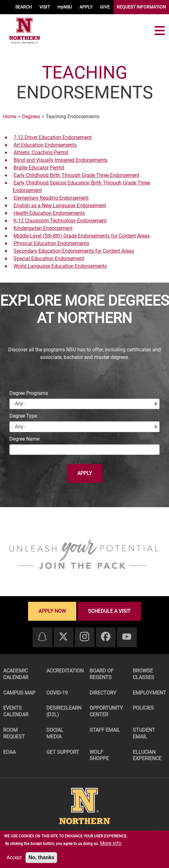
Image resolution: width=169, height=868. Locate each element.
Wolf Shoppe (99, 755)
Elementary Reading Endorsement (51, 198)
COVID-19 (57, 693)
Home (10, 117)
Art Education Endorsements (45, 145)
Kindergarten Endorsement (43, 228)
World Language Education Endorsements (60, 266)
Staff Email (105, 730)
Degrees (31, 117)
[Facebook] (106, 637)
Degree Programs (29, 393)
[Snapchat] (42, 637)
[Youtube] (127, 637)
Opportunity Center (106, 711)
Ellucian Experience (147, 755)
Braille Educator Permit (39, 168)
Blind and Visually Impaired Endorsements (61, 160)
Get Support (63, 752)
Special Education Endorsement (49, 258)
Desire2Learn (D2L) (64, 711)
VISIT (45, 7)
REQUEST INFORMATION (141, 7)
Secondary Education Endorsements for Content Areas (74, 251)
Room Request (14, 733)
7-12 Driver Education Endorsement (53, 137)
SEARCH (23, 7)
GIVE (105, 7)
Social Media (55, 733)
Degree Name (24, 439)
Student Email (144, 733)
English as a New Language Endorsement (60, 205)
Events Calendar (16, 711)
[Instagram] (84, 637)
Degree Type (23, 416)
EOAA (9, 752)
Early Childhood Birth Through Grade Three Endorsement (76, 175)
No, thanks (41, 857)
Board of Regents (102, 674)
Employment (149, 693)
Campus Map (19, 693)
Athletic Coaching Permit (41, 152)
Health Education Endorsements (49, 213)
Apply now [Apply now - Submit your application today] (52, 611)
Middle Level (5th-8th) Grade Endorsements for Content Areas (82, 236)
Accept (14, 857)
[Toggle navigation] (160, 31)
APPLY (86, 7)
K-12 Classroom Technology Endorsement (60, 221)
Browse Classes (143, 674)
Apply (85, 473)
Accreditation (64, 671)
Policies (143, 708)
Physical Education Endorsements (51, 243)
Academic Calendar (16, 674)
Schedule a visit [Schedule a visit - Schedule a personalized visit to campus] (109, 611)
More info (111, 843)
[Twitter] (63, 637)
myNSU (65, 7)
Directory (103, 693)
